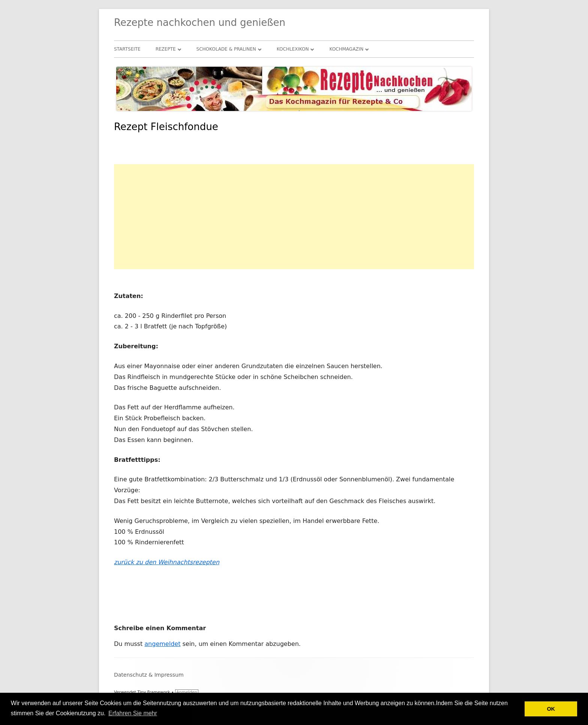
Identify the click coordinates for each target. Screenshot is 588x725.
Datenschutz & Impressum (149, 675)
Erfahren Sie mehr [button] (133, 713)
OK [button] (551, 709)
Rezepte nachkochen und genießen (200, 22)
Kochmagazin (346, 49)
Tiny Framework (154, 692)
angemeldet (162, 644)
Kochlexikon (293, 49)
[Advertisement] (294, 217)
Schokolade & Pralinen (226, 49)
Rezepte (166, 49)
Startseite (127, 49)
